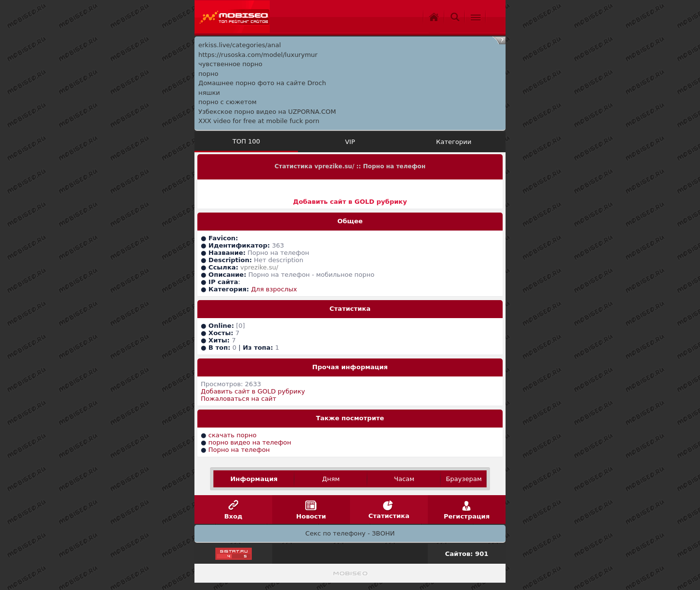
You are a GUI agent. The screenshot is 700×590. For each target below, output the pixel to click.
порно (208, 74)
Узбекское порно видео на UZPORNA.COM (267, 112)
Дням (331, 479)
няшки (209, 93)
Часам (404, 479)
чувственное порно (230, 64)
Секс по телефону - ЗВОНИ (350, 533)
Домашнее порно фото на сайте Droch (262, 83)
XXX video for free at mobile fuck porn (259, 121)
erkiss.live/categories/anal (240, 45)
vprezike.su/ (259, 267)
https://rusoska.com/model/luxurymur (258, 55)
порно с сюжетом (227, 102)
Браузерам (464, 479)
